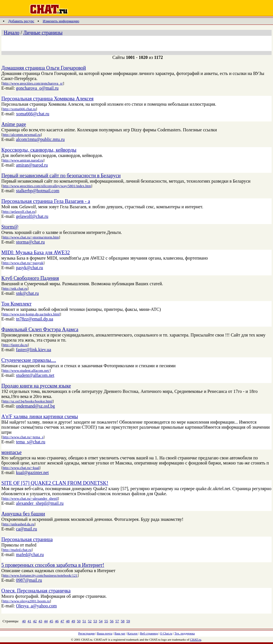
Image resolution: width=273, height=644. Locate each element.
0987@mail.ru (29, 580)
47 (62, 621)
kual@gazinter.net (32, 473)
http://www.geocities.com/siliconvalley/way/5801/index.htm (47, 186)
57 (117, 621)
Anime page (14, 124)
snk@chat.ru (27, 293)
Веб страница (149, 633)
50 (79, 621)
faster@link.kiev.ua (34, 350)
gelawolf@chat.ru (32, 216)
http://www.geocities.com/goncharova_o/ (33, 83)
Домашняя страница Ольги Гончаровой (44, 68)
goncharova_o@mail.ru (37, 88)
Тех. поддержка (185, 633)
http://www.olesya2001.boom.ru (26, 601)
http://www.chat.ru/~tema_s (23, 437)
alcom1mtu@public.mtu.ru (40, 139)
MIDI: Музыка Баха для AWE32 (36, 253)
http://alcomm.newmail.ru (22, 135)
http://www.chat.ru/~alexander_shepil (30, 498)
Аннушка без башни (23, 514)
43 (40, 621)
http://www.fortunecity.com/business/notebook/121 (40, 575)
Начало (11, 33)
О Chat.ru (166, 633)
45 (51, 621)
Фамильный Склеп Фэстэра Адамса (40, 329)
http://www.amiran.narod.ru (23, 160)
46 (57, 621)
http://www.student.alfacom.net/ (26, 370)
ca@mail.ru (27, 529)
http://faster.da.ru (15, 345)
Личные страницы (43, 33)
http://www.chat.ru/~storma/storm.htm (31, 237)
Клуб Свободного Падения (30, 278)
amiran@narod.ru (32, 165)
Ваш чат (120, 633)
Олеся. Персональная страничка (36, 591)
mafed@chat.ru (30, 555)
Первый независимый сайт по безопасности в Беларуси (61, 176)
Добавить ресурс (21, 21)
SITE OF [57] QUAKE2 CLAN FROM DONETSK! (55, 483)
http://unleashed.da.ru (18, 524)
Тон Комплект (16, 304)
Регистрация (86, 633)
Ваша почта (105, 633)
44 (46, 621)
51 (84, 621)
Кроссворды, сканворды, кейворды (39, 150)
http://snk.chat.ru (15, 288)
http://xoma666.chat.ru (19, 109)
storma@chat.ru (30, 242)
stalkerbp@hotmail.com (38, 191)
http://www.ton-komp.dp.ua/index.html (31, 314)
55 (106, 621)
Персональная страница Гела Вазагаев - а (46, 201)
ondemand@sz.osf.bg (35, 406)
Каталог (133, 633)
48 (68, 621)
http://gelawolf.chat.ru (19, 212)
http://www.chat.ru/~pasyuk (23, 263)
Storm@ (10, 227)
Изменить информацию (61, 21)
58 (123, 621)
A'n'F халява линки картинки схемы (40, 417)
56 (112, 621)
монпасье (12, 452)
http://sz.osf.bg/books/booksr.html (27, 401)
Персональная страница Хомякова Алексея (47, 99)
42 (35, 621)
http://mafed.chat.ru (17, 550)
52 (90, 621)
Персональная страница (27, 539)
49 (73, 621)
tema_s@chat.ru (31, 442)
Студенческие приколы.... (29, 360)
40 (24, 621)
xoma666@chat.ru (33, 114)
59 (128, 621)
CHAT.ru (196, 639)
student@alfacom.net (35, 375)
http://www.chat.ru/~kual (21, 468)
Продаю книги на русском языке (36, 386)
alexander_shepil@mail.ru (40, 503)
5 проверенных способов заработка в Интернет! (53, 565)
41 (29, 621)
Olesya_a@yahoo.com (36, 606)
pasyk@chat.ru (30, 268)
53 (95, 621)
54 (101, 621)
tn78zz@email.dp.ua (35, 319)
